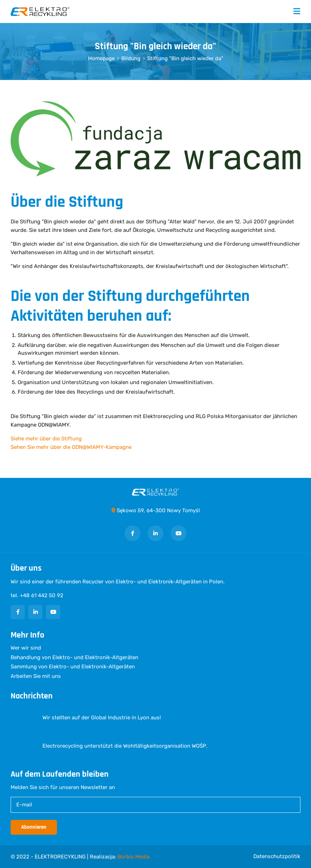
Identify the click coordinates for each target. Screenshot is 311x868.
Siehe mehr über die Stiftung (46, 439)
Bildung (131, 58)
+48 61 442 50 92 (42, 595)
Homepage (101, 58)
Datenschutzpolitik (277, 856)
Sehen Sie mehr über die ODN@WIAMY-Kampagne (71, 447)
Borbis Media (134, 857)
